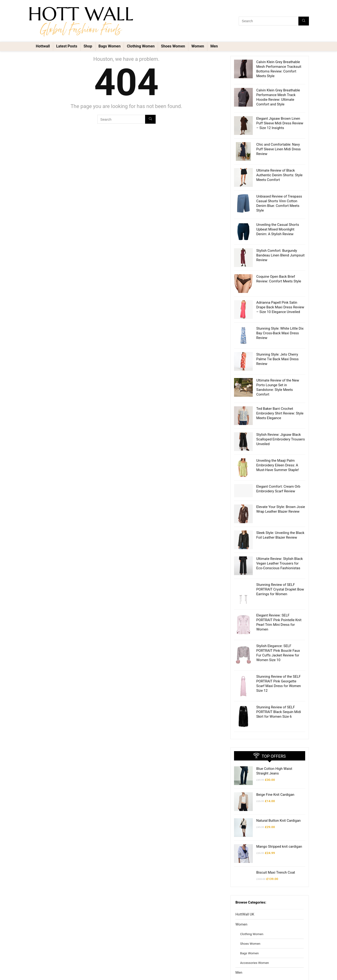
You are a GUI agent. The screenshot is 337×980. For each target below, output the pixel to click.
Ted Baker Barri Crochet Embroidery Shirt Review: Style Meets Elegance (280, 413)
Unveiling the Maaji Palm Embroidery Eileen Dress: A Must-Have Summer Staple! (278, 465)
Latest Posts (67, 46)
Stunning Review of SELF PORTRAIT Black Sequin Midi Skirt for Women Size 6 (279, 695)
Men (214, 46)
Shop (88, 46)
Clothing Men (249, 941)
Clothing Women (141, 46)
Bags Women (110, 46)
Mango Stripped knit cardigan (279, 811)
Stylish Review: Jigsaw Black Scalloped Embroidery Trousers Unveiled (280, 439)
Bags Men (247, 960)
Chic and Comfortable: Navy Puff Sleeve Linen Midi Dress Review (278, 149)
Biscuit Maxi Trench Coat (276, 831)
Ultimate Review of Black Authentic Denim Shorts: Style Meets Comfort (279, 175)
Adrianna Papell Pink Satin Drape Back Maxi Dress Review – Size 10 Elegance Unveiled (280, 307)
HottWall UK (245, 873)
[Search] (304, 21)
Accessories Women (255, 922)
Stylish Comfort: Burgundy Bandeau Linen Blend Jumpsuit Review (280, 255)
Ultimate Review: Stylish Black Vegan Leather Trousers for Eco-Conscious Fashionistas (280, 563)
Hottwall (43, 46)
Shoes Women (173, 46)
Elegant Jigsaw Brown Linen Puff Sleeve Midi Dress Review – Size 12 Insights (280, 123)
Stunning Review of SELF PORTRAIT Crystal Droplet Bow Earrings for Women (280, 587)
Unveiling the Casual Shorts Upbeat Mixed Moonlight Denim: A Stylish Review (278, 229)
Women (198, 46)
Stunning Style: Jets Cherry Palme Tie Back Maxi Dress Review (277, 359)
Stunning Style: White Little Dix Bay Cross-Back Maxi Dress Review (280, 333)
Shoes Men (248, 951)
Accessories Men (252, 970)
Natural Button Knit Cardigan (278, 791)
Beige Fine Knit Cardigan (275, 770)
